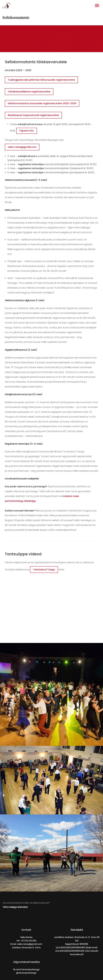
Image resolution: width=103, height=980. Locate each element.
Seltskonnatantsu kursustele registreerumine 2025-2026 (42, 103)
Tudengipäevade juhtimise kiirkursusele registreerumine (41, 80)
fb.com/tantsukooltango (26, 969)
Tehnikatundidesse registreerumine (29, 92)
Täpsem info (27, 131)
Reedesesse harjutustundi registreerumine (33, 115)
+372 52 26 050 (28, 941)
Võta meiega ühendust (15, 907)
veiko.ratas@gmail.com (22, 147)
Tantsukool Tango (44, 569)
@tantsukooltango (26, 973)
